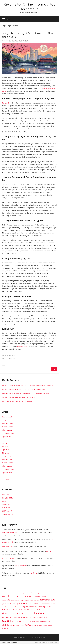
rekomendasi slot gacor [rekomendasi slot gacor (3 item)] (40, 607)
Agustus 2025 (7, 437)
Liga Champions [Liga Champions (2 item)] (25, 600)
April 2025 (6, 450)
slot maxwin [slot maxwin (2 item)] (40, 618)
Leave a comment (11, 358)
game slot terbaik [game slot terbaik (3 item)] (8, 600)
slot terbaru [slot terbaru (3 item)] (20, 625)
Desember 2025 (8, 424)
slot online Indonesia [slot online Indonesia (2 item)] (35, 621)
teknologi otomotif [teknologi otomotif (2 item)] (43, 625)
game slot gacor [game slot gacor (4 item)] (9, 596)
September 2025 (8, 433)
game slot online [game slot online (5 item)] (25, 596)
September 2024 (8, 469)
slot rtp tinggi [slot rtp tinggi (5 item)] (9, 625)
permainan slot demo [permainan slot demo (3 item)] (9, 604)
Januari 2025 (7, 456)
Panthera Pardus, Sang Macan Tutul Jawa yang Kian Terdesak (24, 389)
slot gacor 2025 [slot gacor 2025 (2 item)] (50, 614)
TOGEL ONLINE (8, 514)
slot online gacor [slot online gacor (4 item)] (22, 621)
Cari (4, 366)
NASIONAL (6, 501)
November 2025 (8, 427)
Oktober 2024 (7, 466)
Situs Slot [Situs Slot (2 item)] (26, 610)
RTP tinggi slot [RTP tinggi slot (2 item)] (20, 610)
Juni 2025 (6, 443)
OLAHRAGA (6, 505)
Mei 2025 (5, 446)
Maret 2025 (6, 453)
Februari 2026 (7, 417)
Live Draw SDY (7, 547)
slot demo (33, 573)
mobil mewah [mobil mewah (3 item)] (34, 600)
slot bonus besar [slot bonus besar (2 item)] (28, 614)
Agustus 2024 (7, 473)
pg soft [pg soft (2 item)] (4, 607)
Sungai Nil (6, 103)
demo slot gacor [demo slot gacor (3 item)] (32, 593)
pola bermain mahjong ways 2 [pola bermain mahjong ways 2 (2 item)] (14, 607)
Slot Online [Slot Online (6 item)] (8, 621)
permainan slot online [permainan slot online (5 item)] (28, 604)
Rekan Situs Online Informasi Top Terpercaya (12, 643)
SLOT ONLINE (7, 511)
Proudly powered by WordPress (42, 643)
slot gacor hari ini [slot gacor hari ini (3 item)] (8, 617)
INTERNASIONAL (11, 356)
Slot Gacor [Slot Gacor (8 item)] (39, 613)
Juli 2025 (5, 440)
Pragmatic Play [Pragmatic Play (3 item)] (27, 607)
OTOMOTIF (6, 508)
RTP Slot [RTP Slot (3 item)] (5, 609)
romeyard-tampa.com (10, 532)
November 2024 (8, 463)
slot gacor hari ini (21, 566)
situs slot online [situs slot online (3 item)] (35, 609)
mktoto (49, 551)
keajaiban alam (23, 346)
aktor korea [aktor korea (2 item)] (5, 593)
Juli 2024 (5, 476)
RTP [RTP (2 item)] (50, 607)
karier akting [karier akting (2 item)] (17, 600)
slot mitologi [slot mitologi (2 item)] (47, 618)
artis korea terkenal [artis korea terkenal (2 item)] (13, 593)
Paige (26, 41)
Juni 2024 (6, 479)
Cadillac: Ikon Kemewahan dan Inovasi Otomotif (19, 397)
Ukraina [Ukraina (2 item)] (50, 625)
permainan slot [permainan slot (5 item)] (47, 600)
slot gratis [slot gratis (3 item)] (33, 617)
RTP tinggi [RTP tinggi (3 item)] (12, 609)
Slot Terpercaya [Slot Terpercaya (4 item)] (31, 625)
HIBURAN (6, 495)
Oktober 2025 (7, 430)
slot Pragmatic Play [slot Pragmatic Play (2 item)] (45, 621)
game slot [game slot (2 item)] (40, 593)
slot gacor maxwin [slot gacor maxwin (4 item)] (22, 617)
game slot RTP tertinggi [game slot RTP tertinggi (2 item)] (40, 596)
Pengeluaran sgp (8, 559)
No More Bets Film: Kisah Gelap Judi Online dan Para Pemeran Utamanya (28, 385)
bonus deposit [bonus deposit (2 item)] (22, 593)
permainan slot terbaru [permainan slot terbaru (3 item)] (47, 604)
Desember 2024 (8, 460)
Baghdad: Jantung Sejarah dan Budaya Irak (17, 401)
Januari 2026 (7, 420)
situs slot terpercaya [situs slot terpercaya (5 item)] (13, 613)
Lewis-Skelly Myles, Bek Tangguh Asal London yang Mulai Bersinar (26, 393)
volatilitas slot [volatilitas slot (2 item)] (6, 628)
